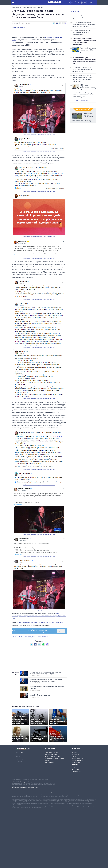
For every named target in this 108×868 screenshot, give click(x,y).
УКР (69, 2)
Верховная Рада (51, 790)
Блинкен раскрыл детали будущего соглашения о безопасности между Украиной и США (47, 717)
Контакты (20, 795)
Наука (74, 792)
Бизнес (75, 788)
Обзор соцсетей (30, 673)
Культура (75, 790)
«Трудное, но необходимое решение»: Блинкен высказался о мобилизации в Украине (47, 710)
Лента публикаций (29, 7)
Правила (19, 797)
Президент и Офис (51, 788)
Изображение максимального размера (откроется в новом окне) (39, 170)
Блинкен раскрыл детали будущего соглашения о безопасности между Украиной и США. (39, 652)
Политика (40, 7)
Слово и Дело (16, 7)
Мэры (47, 797)
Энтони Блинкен (43, 673)
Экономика (76, 807)
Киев (20, 673)
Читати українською (18, 28)
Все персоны (49, 799)
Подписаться (61, 667)
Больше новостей (83, 101)
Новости (74, 11)
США (14, 673)
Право (74, 803)
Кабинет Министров (52, 792)
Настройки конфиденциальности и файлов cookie (25, 823)
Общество (76, 799)
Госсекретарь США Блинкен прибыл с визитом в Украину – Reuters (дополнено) (47, 732)
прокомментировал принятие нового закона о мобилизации (41, 659)
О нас (18, 793)
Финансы (75, 805)
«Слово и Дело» (23, 818)
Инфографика (83, 109)
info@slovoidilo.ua (54, 828)
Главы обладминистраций (54, 794)
